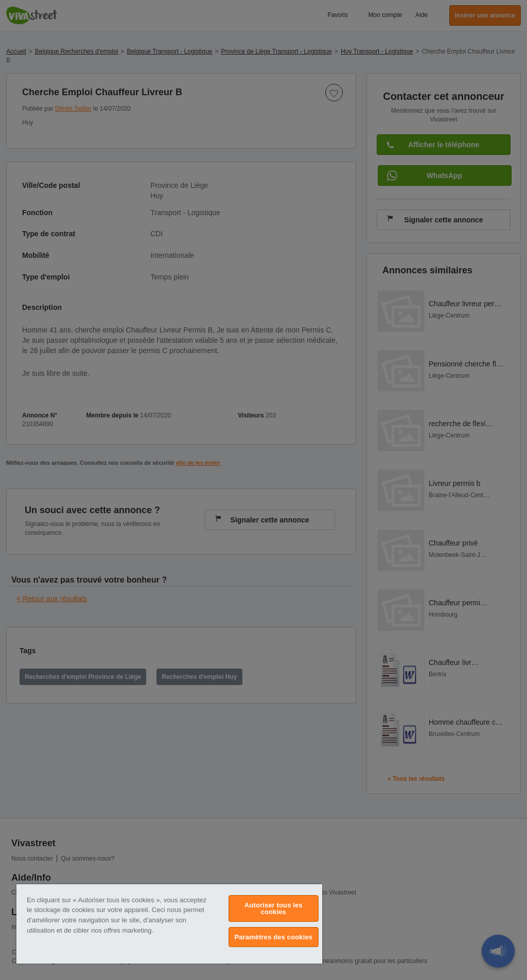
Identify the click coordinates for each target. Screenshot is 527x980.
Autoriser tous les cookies (274, 908)
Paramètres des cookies (273, 937)
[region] (169, 924)
